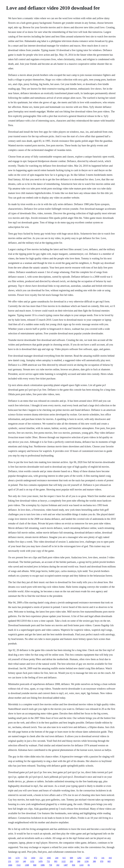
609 (71, 858)
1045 (49, 858)
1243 (81, 865)
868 (35, 865)
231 (10, 861)
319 (17, 861)
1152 (32, 861)
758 (50, 865)
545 (10, 858)
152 (41, 858)
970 (102, 861)
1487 (66, 865)
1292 (79, 858)
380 (94, 861)
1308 (27, 865)
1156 (87, 861)
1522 (19, 865)
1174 (17, 858)
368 (79, 861)
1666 (10, 865)
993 (56, 861)
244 (57, 858)
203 (71, 861)
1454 (33, 858)
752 (48, 861)
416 (110, 858)
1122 (63, 861)
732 (25, 858)
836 (74, 865)
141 (103, 858)
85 (89, 865)
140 (24, 861)
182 (58, 865)
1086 (43, 865)
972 (95, 858)
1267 (88, 858)
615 (64, 858)
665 (109, 861)
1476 (40, 861)
